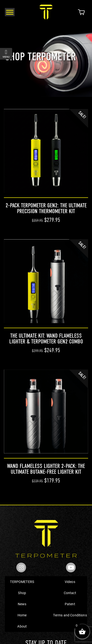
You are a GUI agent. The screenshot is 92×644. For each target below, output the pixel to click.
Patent (70, 604)
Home (22, 615)
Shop (22, 593)
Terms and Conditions (70, 615)
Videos (70, 582)
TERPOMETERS (22, 582)
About (22, 626)
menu (6, 54)
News (22, 604)
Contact (70, 593)
